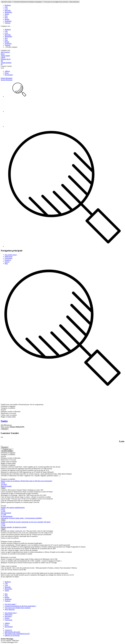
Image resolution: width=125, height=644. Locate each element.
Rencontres (8, 616)
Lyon (6, 585)
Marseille (8, 587)
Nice (6, 594)
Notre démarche (74, 2)
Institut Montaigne (7, 78)
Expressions (8, 620)
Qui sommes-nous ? (11, 255)
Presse (7, 73)
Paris (6, 596)
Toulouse (8, 601)
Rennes (7, 597)
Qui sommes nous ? (11, 613)
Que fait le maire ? (7, 2)
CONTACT (8, 630)
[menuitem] (64, 90)
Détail (3, 488)
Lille (6, 584)
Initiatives (8, 260)
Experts (7, 262)
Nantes (7, 591)
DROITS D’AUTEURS (12, 635)
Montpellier (8, 589)
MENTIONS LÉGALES (12, 632)
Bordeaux (8, 582)
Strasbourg (8, 599)
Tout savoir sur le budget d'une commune (56, 2)
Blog (6, 264)
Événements (8, 258)
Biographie (5, 429)
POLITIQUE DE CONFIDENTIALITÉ (17, 634)
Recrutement (9, 75)
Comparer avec (7, 450)
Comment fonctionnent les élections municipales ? (28, 2)
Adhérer (7, 71)
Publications (9, 256)
